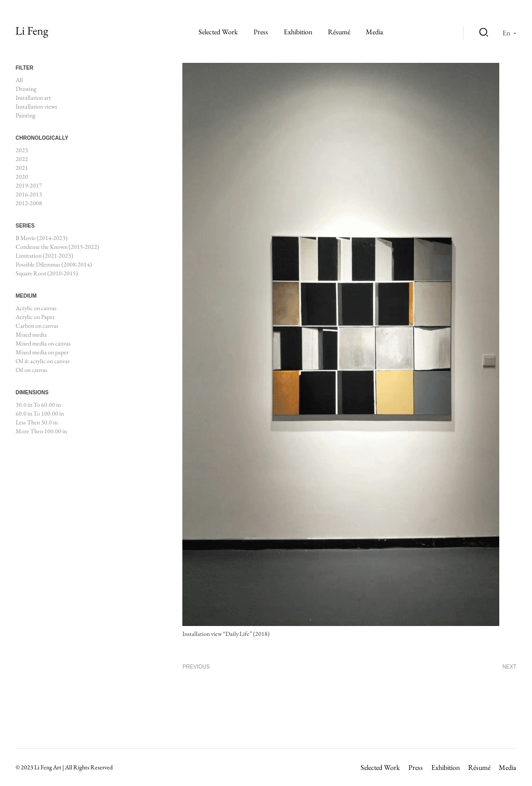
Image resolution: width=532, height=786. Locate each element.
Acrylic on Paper (35, 317)
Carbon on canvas (37, 326)
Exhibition (298, 32)
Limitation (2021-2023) (44, 256)
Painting (25, 115)
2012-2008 (29, 203)
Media (375, 32)
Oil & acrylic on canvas (43, 361)
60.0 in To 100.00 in (40, 414)
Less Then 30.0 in (37, 422)
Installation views (36, 106)
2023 (22, 150)
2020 (22, 177)
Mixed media (31, 335)
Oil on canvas (31, 370)
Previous (196, 667)
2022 (22, 159)
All (19, 80)
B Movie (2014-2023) (42, 238)
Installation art (33, 98)
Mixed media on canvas (43, 343)
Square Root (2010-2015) (47, 273)
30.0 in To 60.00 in (38, 405)
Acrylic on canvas (36, 308)
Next (509, 667)
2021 (22, 168)
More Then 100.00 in (41, 431)
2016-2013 (29, 194)
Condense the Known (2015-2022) (57, 247)
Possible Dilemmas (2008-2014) (54, 264)
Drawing (26, 89)
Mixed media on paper (42, 352)
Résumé (339, 32)
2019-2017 (29, 185)
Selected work (218, 32)
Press (261, 32)
